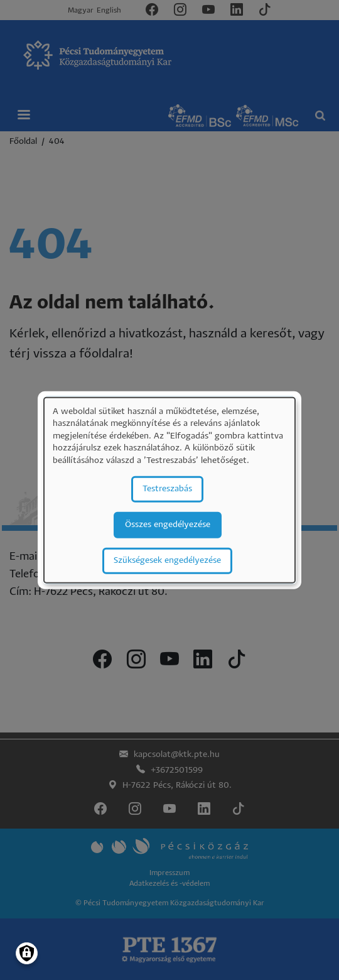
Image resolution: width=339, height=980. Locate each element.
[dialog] (169, 490)
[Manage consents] (27, 953)
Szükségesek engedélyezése (167, 560)
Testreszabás (167, 488)
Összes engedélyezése (168, 524)
